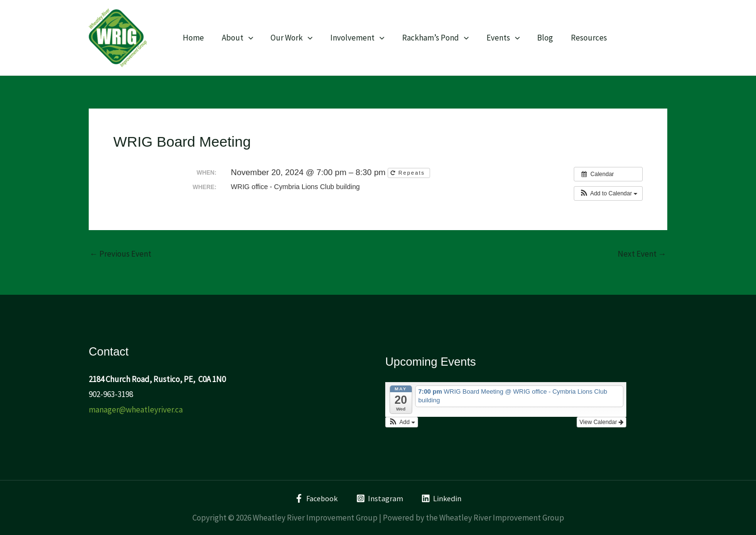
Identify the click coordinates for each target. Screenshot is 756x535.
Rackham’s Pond (430, 38)
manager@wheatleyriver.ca (136, 410)
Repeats (409, 173)
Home (193, 38)
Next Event (642, 254)
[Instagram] (380, 498)
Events (496, 38)
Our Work (289, 38)
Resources (580, 38)
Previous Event (121, 254)
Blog (537, 38)
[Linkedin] (443, 498)
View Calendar (601, 422)
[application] (246, 38)
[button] (608, 193)
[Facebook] (315, 498)
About (236, 38)
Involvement (353, 38)
